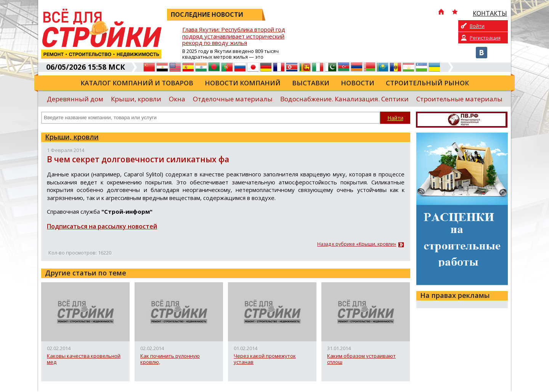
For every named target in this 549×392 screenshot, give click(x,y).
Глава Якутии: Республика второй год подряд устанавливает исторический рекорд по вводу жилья (234, 36)
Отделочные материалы (233, 99)
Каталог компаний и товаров (137, 83)
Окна (177, 99)
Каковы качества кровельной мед (84, 359)
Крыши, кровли (136, 99)
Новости (358, 83)
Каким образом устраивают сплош (361, 359)
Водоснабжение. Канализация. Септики (344, 99)
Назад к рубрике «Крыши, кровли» (357, 244)
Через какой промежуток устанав (265, 359)
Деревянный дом (75, 99)
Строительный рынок (427, 83)
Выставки (311, 83)
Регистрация (485, 38)
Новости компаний (243, 83)
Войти (477, 26)
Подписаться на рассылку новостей (102, 226)
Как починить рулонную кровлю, (170, 359)
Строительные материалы (459, 99)
